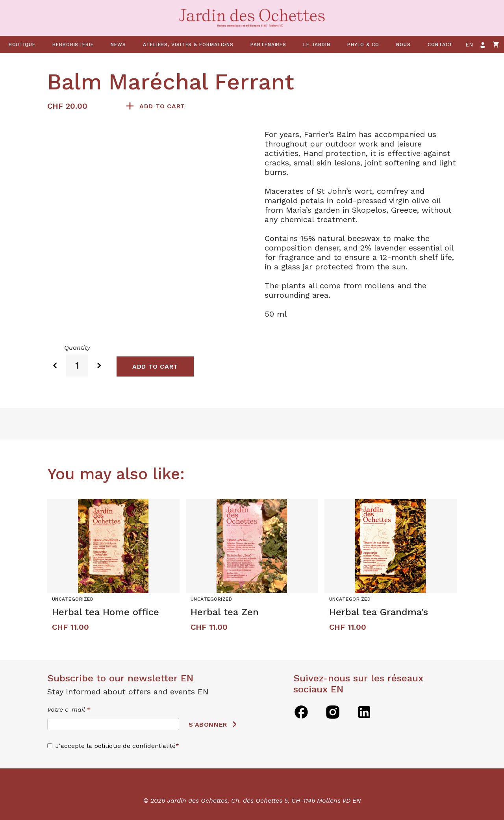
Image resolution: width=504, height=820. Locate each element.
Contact (440, 45)
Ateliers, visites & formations (188, 45)
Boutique (22, 45)
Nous (403, 45)
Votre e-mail (69, 710)
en (469, 45)
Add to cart (162, 106)
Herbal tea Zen (225, 612)
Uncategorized (73, 599)
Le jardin (317, 45)
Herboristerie (73, 45)
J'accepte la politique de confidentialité (116, 746)
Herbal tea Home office (106, 612)
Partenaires (268, 45)
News (118, 45)
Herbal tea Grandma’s (379, 612)
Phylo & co (363, 45)
